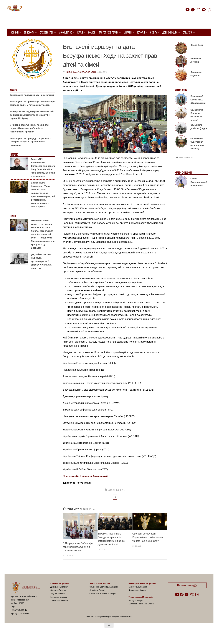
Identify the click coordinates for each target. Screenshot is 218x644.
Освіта (154, 32)
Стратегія (188, 32)
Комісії (92, 32)
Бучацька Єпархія (136, 608)
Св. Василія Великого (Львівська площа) (197, 123)
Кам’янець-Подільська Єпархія (141, 612)
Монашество (65, 32)
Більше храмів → (184, 165)
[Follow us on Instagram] (198, 10)
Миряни (128, 32)
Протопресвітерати (108, 32)
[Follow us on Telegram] (204, 10)
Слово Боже (197, 53)
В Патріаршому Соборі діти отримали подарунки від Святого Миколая (78, 555)
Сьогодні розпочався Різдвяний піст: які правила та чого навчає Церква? (148, 545)
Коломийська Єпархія (138, 595)
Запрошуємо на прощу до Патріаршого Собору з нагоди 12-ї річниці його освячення (30, 149)
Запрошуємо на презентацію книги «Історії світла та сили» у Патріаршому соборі (32, 111)
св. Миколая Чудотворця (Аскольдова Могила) (197, 151)
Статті (13, 224)
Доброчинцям (170, 32)
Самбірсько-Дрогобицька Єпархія (104, 595)
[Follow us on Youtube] (187, 10)
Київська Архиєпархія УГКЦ (81, 80)
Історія (141, 32)
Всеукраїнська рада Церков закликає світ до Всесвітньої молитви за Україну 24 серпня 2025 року (32, 123)
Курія (80, 32)
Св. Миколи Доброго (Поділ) (199, 134)
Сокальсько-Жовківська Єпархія (103, 601)
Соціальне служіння (196, 81)
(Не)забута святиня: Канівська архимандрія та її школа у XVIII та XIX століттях (42, 269)
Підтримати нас (190, 16)
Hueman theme (47, 638)
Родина (156, 41)
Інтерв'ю (14, 162)
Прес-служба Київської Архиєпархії (85, 484)
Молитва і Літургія (196, 68)
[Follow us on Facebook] (193, 10)
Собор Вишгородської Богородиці (199, 190)
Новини (15, 32)
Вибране (144, 41)
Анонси (14, 98)
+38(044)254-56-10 (19, 618)
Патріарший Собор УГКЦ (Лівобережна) (198, 107)
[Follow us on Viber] (209, 10)
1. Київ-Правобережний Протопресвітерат (90, 41)
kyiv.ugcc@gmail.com (20, 621)
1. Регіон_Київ (128, 41)
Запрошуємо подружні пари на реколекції (32, 103)
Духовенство (47, 32)
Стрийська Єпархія (97, 598)
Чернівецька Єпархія (137, 598)
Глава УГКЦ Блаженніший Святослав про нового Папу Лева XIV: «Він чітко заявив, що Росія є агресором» (43, 175)
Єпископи (29, 32)
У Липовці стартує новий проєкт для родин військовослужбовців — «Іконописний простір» (29, 136)
